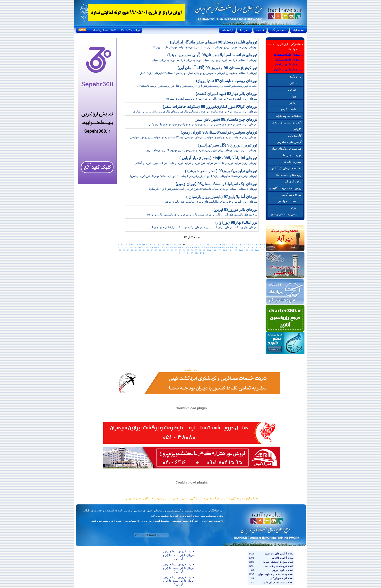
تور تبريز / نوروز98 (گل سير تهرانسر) (227, 145)
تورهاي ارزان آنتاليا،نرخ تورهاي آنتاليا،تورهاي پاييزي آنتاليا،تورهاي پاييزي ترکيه (211, 202)
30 (223, 244)
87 (156, 250)
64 (212, 247)
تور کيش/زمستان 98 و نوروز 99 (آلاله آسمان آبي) (217, 68)
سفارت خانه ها (293, 162)
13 (155, 244)
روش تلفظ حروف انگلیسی (285, 188)
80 (128, 250)
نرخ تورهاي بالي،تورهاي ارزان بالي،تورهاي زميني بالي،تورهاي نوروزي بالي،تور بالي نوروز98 (202, 215)
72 (244, 247)
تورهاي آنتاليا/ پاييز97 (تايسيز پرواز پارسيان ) (222, 197)
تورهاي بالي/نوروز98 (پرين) (235, 210)
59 (191, 247)
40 (264, 244)
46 (139, 247)
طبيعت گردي (288, 109)
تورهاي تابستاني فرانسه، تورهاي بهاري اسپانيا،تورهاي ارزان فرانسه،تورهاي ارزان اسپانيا (204, 60)
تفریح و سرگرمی (291, 195)
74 (252, 247)
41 (119, 247)
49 (151, 247)
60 (195, 247)
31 (227, 244)
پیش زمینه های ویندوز (283, 214)
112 (186, 253)
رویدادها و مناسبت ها (289, 175)
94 (184, 250)
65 (215, 247)
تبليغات (260, 30)
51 (159, 247)
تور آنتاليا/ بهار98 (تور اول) (236, 222)
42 (123, 247)
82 (136, 250)
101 (214, 250)
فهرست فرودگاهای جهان (286, 149)
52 (163, 247)
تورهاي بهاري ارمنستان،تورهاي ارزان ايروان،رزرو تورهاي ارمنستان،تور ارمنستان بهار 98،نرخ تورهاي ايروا (194, 176)
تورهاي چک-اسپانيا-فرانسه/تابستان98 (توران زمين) (216, 184)
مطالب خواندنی (287, 201)
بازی (294, 208)
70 (236, 247)
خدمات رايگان (278, 30)
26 (207, 244)
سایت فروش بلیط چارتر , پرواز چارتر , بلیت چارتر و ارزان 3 (178, 581)
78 (120, 250)
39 (259, 244)
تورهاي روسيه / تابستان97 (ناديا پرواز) (227, 81)
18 (175, 244)
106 (241, 250)
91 (172, 250)
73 (247, 247)
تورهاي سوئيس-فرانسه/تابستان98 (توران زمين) (219, 132)
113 (191, 253)
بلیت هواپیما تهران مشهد (288, 54)
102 (220, 250)
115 (202, 253)
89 (164, 250)
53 (167, 247)
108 (252, 250)
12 (151, 244)
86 (152, 250)
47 (143, 247)
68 (228, 247)
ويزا (294, 96)
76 (260, 247)
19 (179, 244)
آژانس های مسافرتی (289, 142)
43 (127, 247)
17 (171, 244)
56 (179, 247)
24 (199, 244)
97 (196, 250)
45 (135, 247)
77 (264, 247)
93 (180, 250)
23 (195, 244)
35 (243, 244)
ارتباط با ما (227, 30)
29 (219, 244)
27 (211, 244)
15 (163, 244)
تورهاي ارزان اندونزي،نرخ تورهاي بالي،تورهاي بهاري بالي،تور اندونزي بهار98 (212, 99)
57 (183, 247)
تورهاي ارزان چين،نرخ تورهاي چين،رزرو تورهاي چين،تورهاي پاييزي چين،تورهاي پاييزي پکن (203, 124)
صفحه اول (299, 30)
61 (199, 247)
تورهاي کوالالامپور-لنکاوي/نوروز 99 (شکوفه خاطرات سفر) (210, 107)
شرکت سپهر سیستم (185, 521)
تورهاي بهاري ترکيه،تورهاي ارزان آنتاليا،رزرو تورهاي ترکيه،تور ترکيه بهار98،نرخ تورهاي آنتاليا (202, 227)
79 (124, 250)
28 (215, 244)
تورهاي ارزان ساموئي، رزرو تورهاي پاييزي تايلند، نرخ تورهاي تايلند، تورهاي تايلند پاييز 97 (205, 47)
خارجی (292, 90)
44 (131, 247)
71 (239, 247)
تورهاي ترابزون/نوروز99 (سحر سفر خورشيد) (221, 171)
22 (191, 244)
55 (175, 247)
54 (171, 247)
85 (148, 250)
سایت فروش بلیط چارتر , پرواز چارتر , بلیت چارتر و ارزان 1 (178, 555)
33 (235, 244)
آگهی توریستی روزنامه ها (286, 122)
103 (225, 250)
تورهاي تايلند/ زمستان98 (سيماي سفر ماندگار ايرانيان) (213, 42)
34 (239, 244)
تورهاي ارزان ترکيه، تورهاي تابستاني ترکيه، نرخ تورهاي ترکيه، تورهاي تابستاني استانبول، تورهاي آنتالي (196, 163)
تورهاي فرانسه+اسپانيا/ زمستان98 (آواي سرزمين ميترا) (212, 55)
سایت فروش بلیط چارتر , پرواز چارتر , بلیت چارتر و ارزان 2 (178, 568)
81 (132, 250)
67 (223, 247)
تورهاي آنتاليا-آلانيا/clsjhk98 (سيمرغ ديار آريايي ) (218, 158)
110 (262, 250)
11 (147, 244)
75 (255, 247)
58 (187, 247)
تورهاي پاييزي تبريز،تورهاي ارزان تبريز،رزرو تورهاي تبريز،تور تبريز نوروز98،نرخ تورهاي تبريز (202, 150)
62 (203, 247)
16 (167, 244)
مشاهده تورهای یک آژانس (286, 168)
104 (230, 250)
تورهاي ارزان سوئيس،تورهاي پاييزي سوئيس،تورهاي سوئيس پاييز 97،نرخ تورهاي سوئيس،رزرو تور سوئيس (194, 137)
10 (143, 244)
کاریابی (297, 129)
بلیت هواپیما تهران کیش (289, 59)
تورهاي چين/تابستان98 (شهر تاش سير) (226, 119)
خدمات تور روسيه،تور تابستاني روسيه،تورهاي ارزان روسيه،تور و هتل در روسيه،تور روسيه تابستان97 (197, 86)
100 (209, 250)
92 (176, 250)
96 (192, 250)
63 (207, 247)
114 (197, 253)
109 (257, 250)
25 (203, 244)
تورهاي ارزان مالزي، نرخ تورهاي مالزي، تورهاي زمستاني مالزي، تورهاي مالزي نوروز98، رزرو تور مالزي (195, 112)
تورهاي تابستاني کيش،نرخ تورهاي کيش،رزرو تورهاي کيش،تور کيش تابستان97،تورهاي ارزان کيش (198, 73)
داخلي (293, 83)
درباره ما (245, 30)
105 (236, 250)
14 (159, 244)
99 (204, 250)
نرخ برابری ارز (293, 182)
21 (187, 244)
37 (251, 244)
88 (160, 250)
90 (168, 250)
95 (188, 250)
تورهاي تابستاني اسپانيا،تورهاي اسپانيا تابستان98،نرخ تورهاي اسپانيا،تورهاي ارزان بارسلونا (203, 189)
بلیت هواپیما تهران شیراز (288, 69)
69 (231, 247)
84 (144, 250)
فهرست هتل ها (292, 155)
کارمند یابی (295, 136)
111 (181, 253)
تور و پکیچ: (295, 77)
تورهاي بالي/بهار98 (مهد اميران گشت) (226, 94)
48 (147, 247)
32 (231, 244)
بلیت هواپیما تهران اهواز (289, 64)
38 (255, 244)
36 (247, 244)
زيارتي (293, 103)
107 (246, 250)
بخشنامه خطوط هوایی (288, 116)
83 (140, 250)
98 (200, 250)
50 (155, 247)
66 (220, 247)
